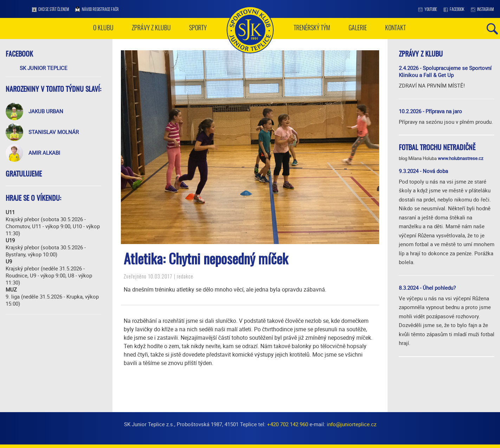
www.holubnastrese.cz (460, 158)
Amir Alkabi (44, 153)
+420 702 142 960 (288, 424)
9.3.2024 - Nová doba (423, 171)
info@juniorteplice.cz (352, 424)
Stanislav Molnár (54, 132)
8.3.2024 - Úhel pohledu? (427, 288)
